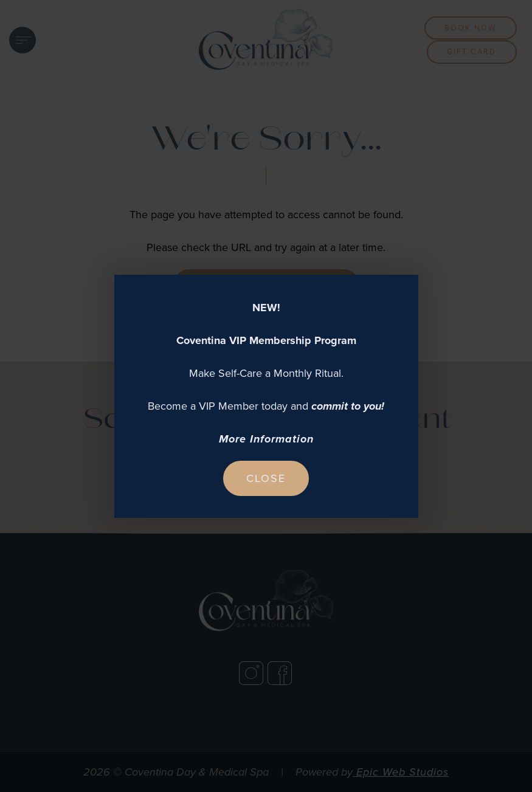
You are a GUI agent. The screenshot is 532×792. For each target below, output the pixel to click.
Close (266, 478)
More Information (266, 439)
